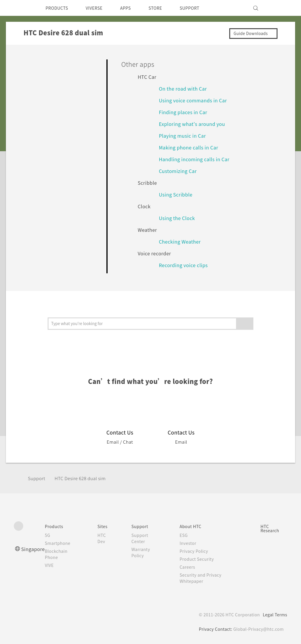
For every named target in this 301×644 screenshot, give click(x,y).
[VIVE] (279, 8)
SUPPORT (201, 8)
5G (50, 535)
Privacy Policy (196, 551)
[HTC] (21, 8)
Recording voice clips (185, 265)
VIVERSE (99, 8)
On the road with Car (185, 88)
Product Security (199, 559)
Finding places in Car (184, 112)
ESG (185, 535)
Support (37, 478)
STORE (165, 8)
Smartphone (60, 543)
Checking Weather (182, 241)
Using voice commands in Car (195, 100)
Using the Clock (178, 218)
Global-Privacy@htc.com (258, 629)
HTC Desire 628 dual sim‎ (84, 478)
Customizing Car (179, 171)
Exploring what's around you (195, 124)
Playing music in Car (184, 135)
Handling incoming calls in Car (196, 159)
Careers (189, 567)
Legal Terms (274, 615)
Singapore (34, 549)
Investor (190, 543)
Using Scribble (177, 194)
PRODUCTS (58, 8)
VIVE (52, 565)
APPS (133, 8)
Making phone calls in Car (191, 147)
